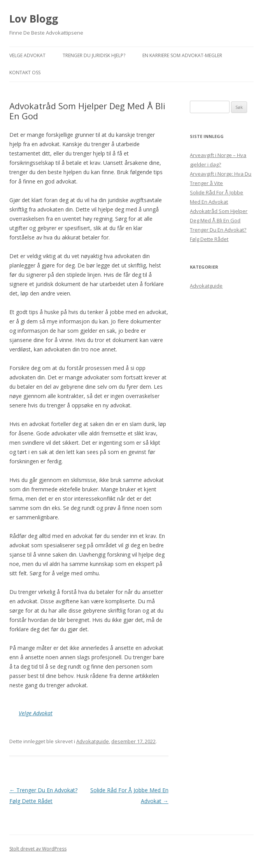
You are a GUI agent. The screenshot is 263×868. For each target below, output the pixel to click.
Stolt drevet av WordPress (38, 849)
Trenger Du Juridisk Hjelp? (94, 55)
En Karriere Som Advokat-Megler (182, 55)
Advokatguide (93, 741)
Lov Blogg (34, 19)
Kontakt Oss (25, 72)
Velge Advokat (27, 55)
